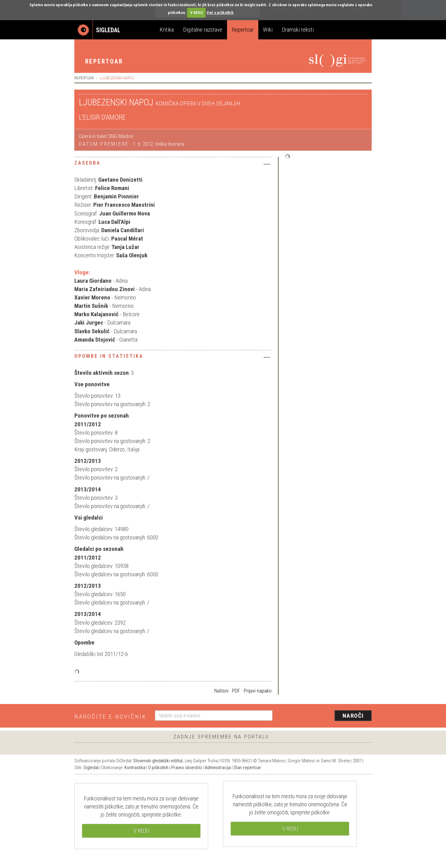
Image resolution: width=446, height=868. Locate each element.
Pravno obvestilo (187, 768)
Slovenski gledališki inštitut (158, 761)
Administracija (218, 768)
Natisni (221, 691)
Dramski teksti (298, 30)
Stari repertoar (247, 768)
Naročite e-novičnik (110, 717)
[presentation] (326, 716)
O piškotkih (158, 768)
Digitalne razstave (203, 30)
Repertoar (243, 30)
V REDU (197, 13)
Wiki (268, 30)
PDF (236, 691)
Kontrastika (135, 768)
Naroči (353, 716)
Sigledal (91, 768)
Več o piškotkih (220, 13)
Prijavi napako (258, 691)
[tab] (173, 165)
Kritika (167, 30)
